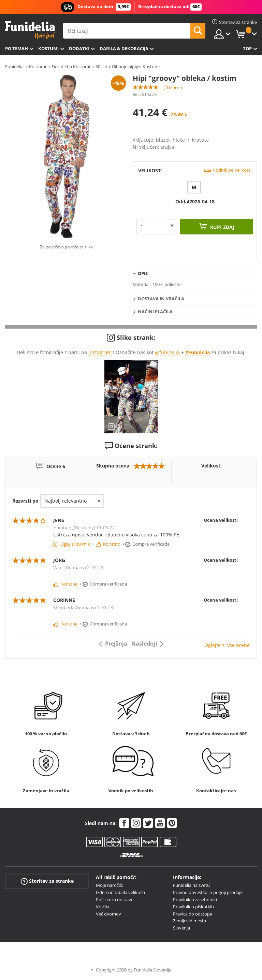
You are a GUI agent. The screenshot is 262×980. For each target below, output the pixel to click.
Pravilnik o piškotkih (193, 907)
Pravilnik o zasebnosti (195, 899)
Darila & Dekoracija (124, 48)
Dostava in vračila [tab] (161, 299)
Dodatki (79, 48)
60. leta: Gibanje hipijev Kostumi (128, 67)
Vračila (103, 907)
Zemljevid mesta (190, 921)
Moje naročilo (110, 885)
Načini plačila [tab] (155, 312)
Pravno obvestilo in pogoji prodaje (208, 892)
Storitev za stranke (47, 881)
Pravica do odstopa (193, 914)
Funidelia (14, 67)
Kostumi (48, 48)
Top (247, 48)
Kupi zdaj (222, 227)
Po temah (17, 48)
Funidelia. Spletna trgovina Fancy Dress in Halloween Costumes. (30, 30)
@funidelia (167, 352)
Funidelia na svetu (191, 885)
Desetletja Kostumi (71, 67)
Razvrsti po (25, 501)
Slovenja (181, 928)
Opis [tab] (143, 273)
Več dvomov (108, 914)
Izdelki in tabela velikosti (120, 892)
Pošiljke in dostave (115, 899)
